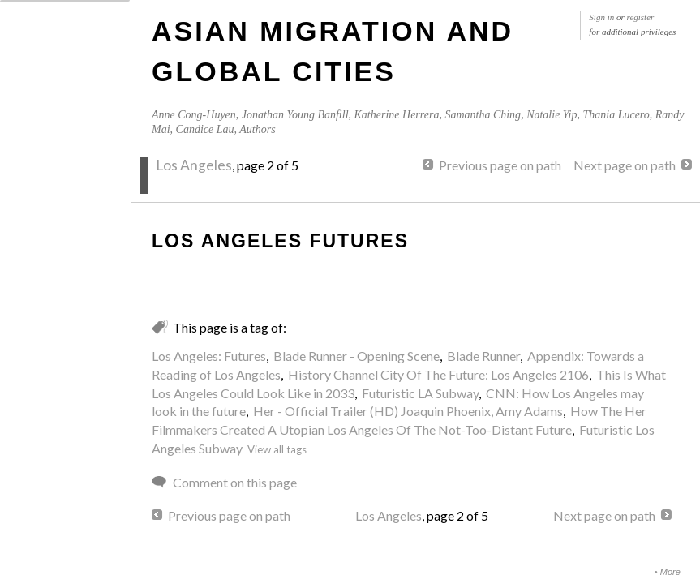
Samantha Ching (483, 115)
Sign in (601, 17)
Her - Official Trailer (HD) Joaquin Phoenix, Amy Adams (408, 411)
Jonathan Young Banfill (295, 115)
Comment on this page (235, 482)
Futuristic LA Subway (420, 393)
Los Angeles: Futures (209, 356)
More (670, 572)
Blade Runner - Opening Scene (356, 356)
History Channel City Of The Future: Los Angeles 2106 (438, 374)
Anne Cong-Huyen (194, 115)
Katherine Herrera (397, 115)
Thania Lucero (616, 115)
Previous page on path (500, 165)
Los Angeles (194, 165)
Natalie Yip (552, 115)
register (641, 17)
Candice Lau (205, 129)
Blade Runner (483, 356)
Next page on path (625, 165)
